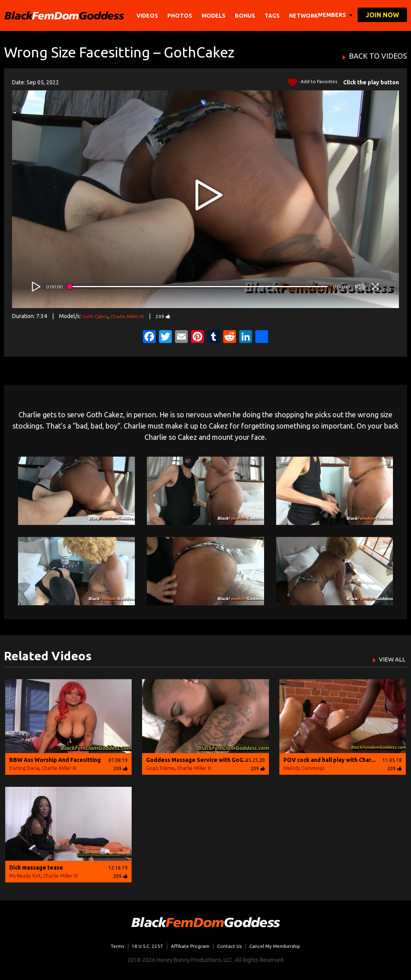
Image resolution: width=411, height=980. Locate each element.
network (308, 16)
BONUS (246, 16)
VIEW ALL (389, 659)
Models (215, 16)
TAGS (273, 16)
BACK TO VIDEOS (378, 56)
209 (172, 316)
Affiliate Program (188, 946)
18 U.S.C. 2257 (141, 946)
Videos (149, 16)
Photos (181, 16)
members (335, 15)
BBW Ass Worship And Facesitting (55, 760)
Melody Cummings (304, 768)
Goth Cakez (97, 316)
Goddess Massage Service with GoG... (197, 760)
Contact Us (231, 946)
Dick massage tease (36, 868)
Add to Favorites (311, 83)
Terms (108, 946)
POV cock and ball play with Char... (330, 760)
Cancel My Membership (282, 946)
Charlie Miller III (133, 316)
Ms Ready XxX (25, 876)
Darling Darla (24, 768)
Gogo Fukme (160, 768)
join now (382, 15)
